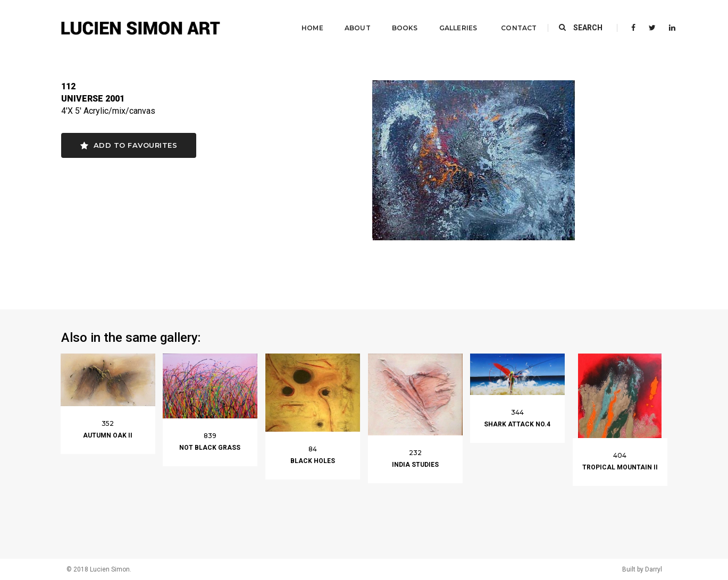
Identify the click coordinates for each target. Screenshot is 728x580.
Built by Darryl (642, 569)
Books (396, 19)
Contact (510, 19)
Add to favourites (129, 145)
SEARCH (581, 19)
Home (304, 19)
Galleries (450, 19)
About (349, 19)
